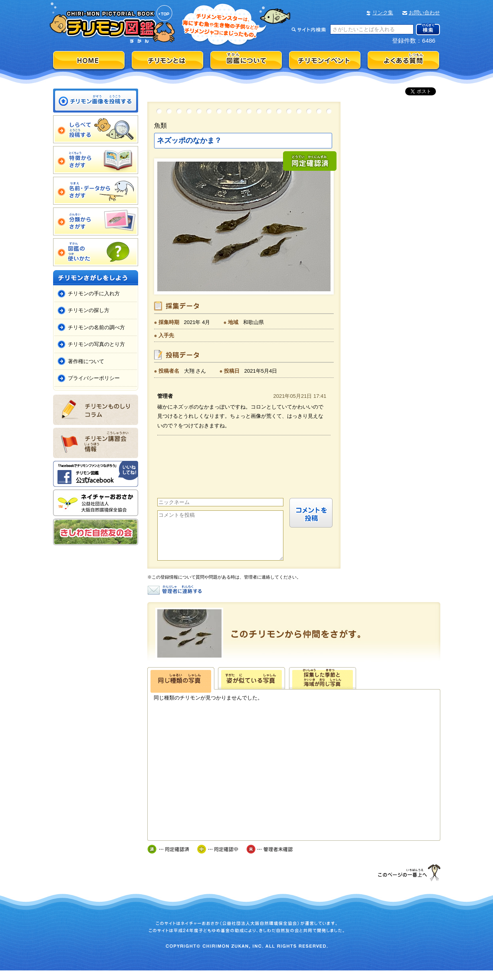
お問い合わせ (424, 13)
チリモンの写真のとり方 (96, 344)
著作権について (86, 361)
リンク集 (383, 13)
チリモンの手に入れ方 (94, 293)
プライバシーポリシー (94, 378)
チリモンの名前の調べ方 (96, 327)
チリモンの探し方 (89, 310)
